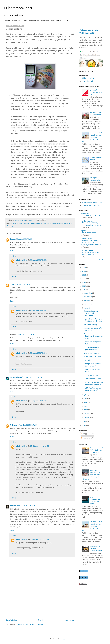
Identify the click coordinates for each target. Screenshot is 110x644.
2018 (84, 286)
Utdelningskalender (34, 20)
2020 (84, 279)
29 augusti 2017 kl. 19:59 (24, 284)
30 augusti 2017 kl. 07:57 (33, 377)
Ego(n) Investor (87, 221)
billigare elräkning (36, 223)
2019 (84, 283)
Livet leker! (88, 360)
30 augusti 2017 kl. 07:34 (26, 335)
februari (87, 414)
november (88, 297)
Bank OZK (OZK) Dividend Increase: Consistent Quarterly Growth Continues (91, 243)
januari (87, 417)
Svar (15, 256)
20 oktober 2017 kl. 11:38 (40, 540)
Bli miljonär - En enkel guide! (92, 202)
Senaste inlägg (11, 620)
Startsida (7, 20)
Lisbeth (13, 239)
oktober (87, 301)
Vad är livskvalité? (17, 377)
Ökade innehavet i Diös (92, 379)
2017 (84, 290)
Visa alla (101, 260)
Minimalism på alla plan (92, 357)
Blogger (63, 639)
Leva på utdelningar (56, 20)
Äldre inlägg (70, 620)
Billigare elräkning (90, 325)
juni (86, 399)
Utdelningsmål (45, 20)
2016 (84, 422)
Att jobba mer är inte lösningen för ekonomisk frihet (93, 336)
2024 (84, 271)
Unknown (14, 425)
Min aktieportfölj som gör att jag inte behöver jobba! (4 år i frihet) (92, 137)
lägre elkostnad (63, 223)
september (89, 304)
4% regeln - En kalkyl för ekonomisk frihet (96, 549)
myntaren (85, 214)
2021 (84, 275)
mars (86, 410)
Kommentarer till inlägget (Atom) (31, 624)
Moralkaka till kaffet (89, 233)
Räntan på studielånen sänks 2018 (96, 92)
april (86, 406)
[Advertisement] (40, 602)
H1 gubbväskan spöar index (91, 215)
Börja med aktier (16, 20)
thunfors (13, 506)
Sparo (84, 231)
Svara (12, 251)
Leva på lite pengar (91, 375)
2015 (84, 426)
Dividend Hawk (87, 238)
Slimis (12, 284)
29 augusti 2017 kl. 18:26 (25, 239)
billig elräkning (24, 223)
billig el (16, 223)
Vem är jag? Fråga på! (92, 353)
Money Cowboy (87, 251)
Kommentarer (87, 438)
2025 (84, 268)
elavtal (54, 223)
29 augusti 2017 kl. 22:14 (39, 310)
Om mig (66, 20)
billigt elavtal (47, 223)
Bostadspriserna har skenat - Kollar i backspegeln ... (91, 313)
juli (86, 395)
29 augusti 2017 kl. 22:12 (39, 260)
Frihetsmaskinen (18, 8)
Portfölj (25, 20)
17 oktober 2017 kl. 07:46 (27, 425)
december (88, 293)
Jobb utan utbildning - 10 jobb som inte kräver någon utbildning (91, 475)
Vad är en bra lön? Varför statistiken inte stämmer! (96, 450)
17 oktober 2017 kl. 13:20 (40, 446)
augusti (87, 308)
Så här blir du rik (87, 81)
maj (86, 402)
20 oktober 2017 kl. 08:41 (26, 506)
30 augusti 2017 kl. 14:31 (39, 401)
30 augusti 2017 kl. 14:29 (39, 353)
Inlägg (84, 434)
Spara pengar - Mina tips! (91, 205)
